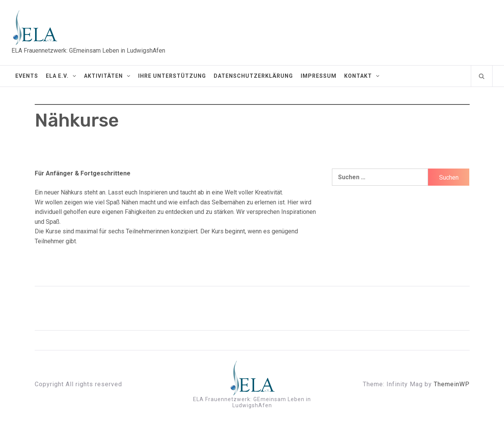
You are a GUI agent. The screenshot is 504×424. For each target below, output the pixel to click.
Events (27, 76)
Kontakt (362, 76)
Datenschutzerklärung (253, 76)
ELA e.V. (61, 76)
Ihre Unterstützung (172, 76)
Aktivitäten (107, 76)
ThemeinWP (452, 384)
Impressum (319, 76)
